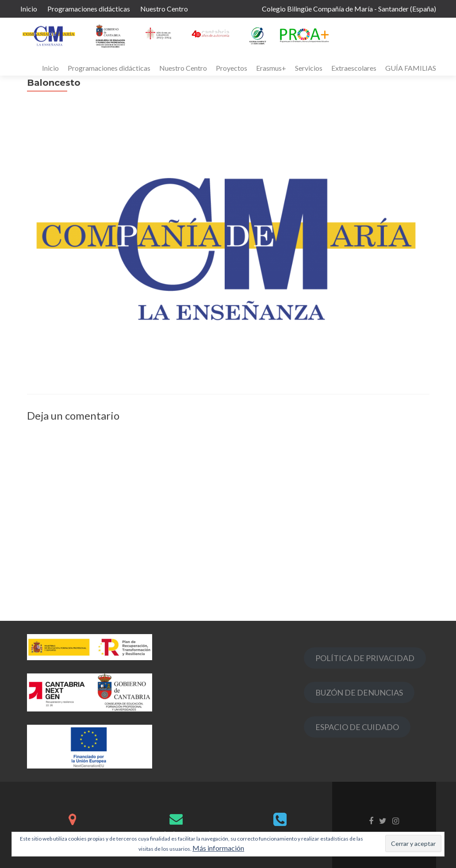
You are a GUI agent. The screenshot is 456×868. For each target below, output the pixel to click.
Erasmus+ (271, 68)
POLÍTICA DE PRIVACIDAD (365, 658)
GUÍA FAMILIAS (411, 68)
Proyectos (232, 68)
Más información (218, 848)
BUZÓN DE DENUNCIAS (359, 692)
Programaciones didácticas (89, 9)
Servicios (309, 68)
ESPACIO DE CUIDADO (357, 727)
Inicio (29, 9)
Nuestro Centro (164, 9)
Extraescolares (354, 68)
